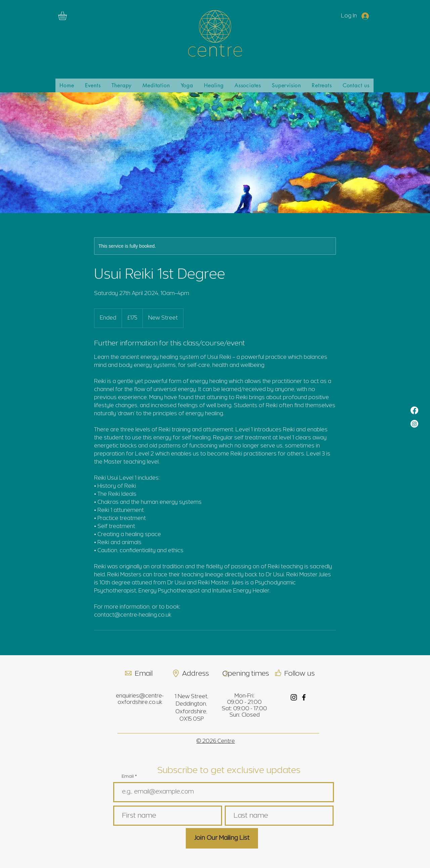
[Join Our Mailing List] (222, 838)
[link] (68, 16)
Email (128, 777)
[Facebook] (414, 410)
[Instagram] (414, 424)
